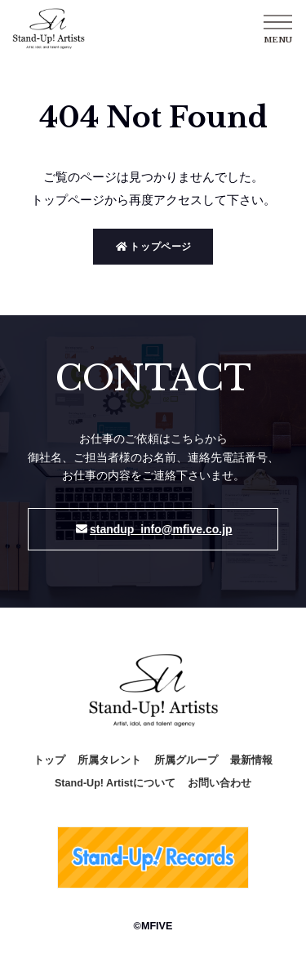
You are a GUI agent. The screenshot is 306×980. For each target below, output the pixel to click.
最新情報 (251, 760)
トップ (49, 760)
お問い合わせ (220, 783)
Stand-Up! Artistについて (115, 783)
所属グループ (186, 760)
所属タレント (109, 760)
